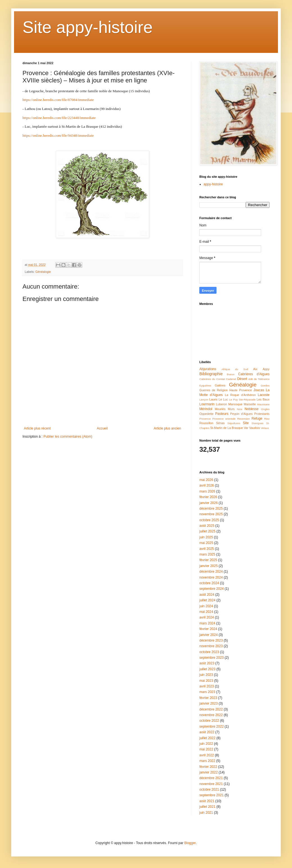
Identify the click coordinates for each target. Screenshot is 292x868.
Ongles (265, 409)
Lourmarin (207, 404)
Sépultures (234, 423)
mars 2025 (207, 554)
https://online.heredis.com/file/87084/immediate (58, 100)
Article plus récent (37, 428)
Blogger (190, 843)
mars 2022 (207, 761)
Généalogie (43, 272)
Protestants (262, 414)
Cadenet (231, 379)
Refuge (257, 419)
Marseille (250, 404)
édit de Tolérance (259, 379)
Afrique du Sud (235, 369)
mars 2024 (207, 623)
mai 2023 (206, 681)
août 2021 (207, 801)
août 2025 (207, 526)
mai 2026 (206, 480)
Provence (205, 419)
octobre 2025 (209, 520)
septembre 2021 (212, 795)
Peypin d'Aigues (241, 414)
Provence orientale (224, 419)
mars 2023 (207, 692)
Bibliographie (211, 374)
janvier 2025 (208, 566)
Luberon (222, 404)
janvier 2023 (208, 703)
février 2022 (208, 767)
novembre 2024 (211, 577)
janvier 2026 (208, 503)
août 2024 (207, 595)
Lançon (204, 400)
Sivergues (258, 423)
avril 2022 (207, 755)
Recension (244, 419)
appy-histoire (213, 184)
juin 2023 (206, 675)
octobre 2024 (209, 583)
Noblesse (252, 409)
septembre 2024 (212, 589)
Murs (231, 409)
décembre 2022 (211, 709)
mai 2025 (206, 543)
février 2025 (208, 560)
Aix (255, 369)
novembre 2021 (211, 784)
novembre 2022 (211, 715)
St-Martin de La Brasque (226, 428)
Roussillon (206, 423)
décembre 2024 (211, 572)
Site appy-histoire (88, 27)
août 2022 (207, 732)
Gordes (265, 385)
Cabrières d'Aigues (254, 374)
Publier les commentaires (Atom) (68, 437)
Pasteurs (222, 414)
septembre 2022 (212, 727)
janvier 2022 (208, 772)
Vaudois (254, 428)
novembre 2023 (211, 646)
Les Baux (263, 399)
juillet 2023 (207, 669)
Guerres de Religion (214, 390)
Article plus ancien (167, 428)
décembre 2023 (211, 640)
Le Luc (223, 399)
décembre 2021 (211, 778)
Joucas (259, 390)
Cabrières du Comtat (212, 379)
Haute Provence (241, 390)
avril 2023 (207, 686)
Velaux (265, 428)
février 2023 (208, 698)
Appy (266, 369)
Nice (240, 409)
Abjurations (208, 369)
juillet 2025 (207, 531)
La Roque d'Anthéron (240, 395)
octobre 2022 (209, 721)
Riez (267, 419)
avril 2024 (207, 617)
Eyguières (205, 385)
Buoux (231, 374)
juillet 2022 (207, 738)
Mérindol (206, 409)
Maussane (263, 404)
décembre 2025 (211, 509)
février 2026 (208, 497)
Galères (220, 385)
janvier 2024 (208, 635)
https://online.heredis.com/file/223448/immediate (59, 118)
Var (246, 428)
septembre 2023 (212, 658)
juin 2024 (206, 606)
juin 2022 (206, 744)
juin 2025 (206, 537)
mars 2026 (207, 491)
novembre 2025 (211, 514)
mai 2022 (206, 749)
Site (246, 423)
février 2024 (208, 629)
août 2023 (207, 663)
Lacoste (264, 395)
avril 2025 (207, 549)
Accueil (102, 428)
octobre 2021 (209, 790)
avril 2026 (207, 485)
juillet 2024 (207, 600)
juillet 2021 (207, 807)
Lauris (213, 399)
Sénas (221, 423)
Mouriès (220, 409)
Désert (242, 379)
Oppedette (206, 414)
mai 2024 (206, 612)
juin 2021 (206, 813)
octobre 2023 (209, 652)
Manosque (235, 404)
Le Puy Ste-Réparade (242, 400)
